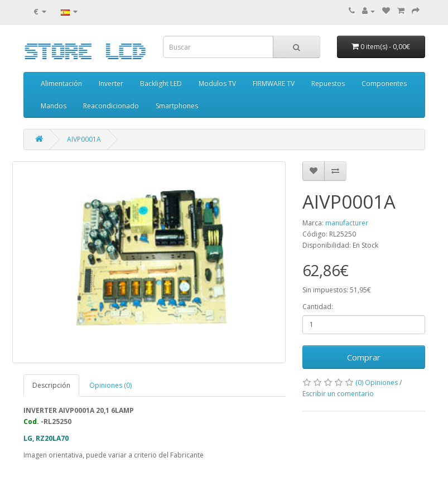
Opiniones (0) (110, 385)
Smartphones (177, 106)
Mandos (54, 106)
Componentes (384, 83)
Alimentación (61, 83)
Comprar (364, 357)
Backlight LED (161, 83)
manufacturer (347, 223)
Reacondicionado (111, 106)
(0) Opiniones (377, 382)
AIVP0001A (84, 139)
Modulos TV (217, 83)
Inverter (111, 83)
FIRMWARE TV (274, 83)
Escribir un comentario (338, 394)
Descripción (51, 385)
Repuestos (328, 83)
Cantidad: (318, 307)
